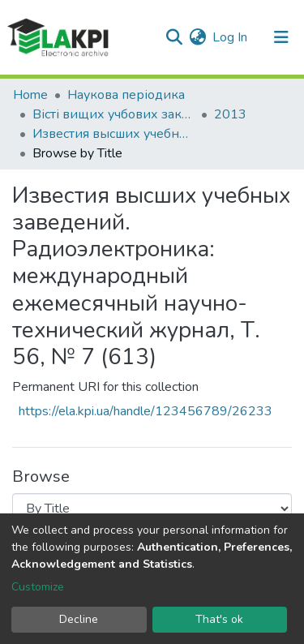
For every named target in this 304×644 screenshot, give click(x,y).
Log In (231, 37)
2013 (230, 114)
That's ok (219, 619)
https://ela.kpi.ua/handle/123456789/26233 (146, 411)
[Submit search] (174, 37)
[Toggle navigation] (281, 37)
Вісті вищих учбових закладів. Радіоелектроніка (113, 114)
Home (30, 95)
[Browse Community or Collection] (152, 509)
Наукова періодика (126, 95)
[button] (197, 37)
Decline (79, 619)
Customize (38, 587)
